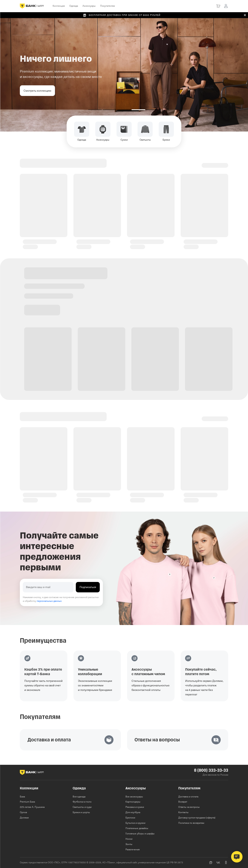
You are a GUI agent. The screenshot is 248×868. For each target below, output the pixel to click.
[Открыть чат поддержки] (237, 857)
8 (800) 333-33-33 (211, 770)
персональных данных (49, 601)
